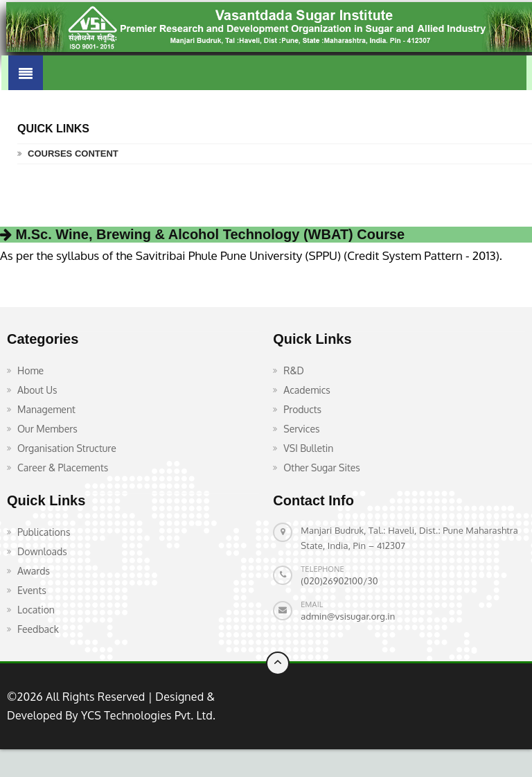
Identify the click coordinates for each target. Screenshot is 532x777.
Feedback (38, 629)
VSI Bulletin (308, 448)
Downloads (42, 551)
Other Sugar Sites (322, 468)
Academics (307, 390)
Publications (44, 532)
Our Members (47, 429)
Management (46, 409)
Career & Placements (63, 468)
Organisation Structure (67, 448)
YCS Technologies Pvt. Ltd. (147, 715)
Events (32, 590)
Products (302, 409)
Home (30, 370)
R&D (294, 370)
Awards (34, 571)
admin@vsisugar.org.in (348, 616)
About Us (37, 390)
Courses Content (73, 154)
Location (36, 610)
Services (301, 429)
